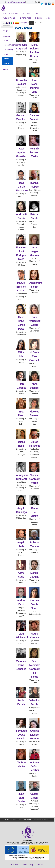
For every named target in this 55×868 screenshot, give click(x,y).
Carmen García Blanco (34, 604)
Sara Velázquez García (35, 321)
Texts (36, 14)
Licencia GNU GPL (24, 820)
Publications (9, 18)
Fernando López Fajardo (21, 735)
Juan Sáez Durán (21, 798)
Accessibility (28, 865)
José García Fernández (22, 187)
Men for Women (10, 14)
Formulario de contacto (18, 843)
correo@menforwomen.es (16, 2)
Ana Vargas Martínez (34, 251)
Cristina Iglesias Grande (34, 735)
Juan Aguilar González (21, 152)
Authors (26, 14)
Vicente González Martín (34, 479)
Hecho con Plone (11, 820)
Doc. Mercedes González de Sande (35, 669)
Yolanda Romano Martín (34, 152)
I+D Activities (25, 18)
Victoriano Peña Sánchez (22, 665)
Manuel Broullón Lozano (21, 287)
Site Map (15, 865)
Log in (24, 23)
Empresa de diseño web (41, 820)
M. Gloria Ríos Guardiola (35, 356)
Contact (40, 865)
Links (48, 18)
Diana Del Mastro (34, 512)
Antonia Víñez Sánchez (34, 766)
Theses (38, 18)
